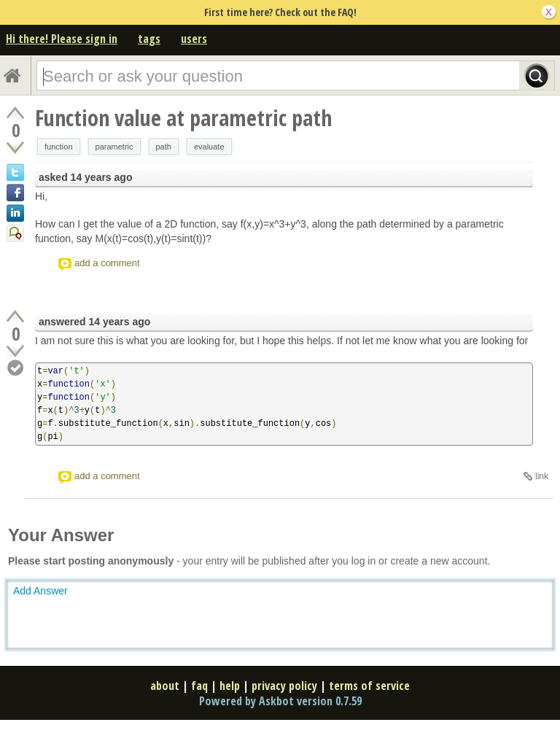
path (164, 147)
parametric (114, 147)
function (59, 147)
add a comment (107, 263)
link (542, 476)
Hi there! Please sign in (62, 39)
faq (199, 686)
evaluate (209, 147)
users (194, 39)
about (165, 686)
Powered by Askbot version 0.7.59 (280, 701)
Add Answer (40, 591)
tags (149, 39)
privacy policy (284, 686)
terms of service (369, 686)
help (230, 686)
